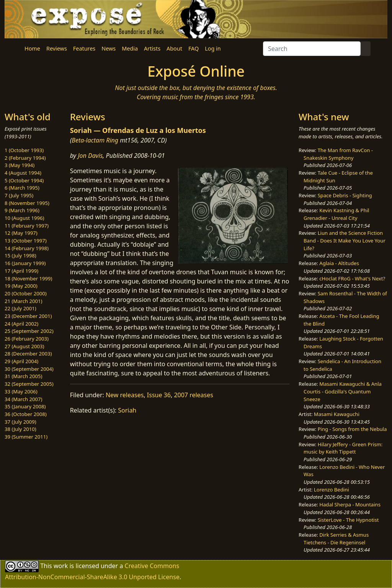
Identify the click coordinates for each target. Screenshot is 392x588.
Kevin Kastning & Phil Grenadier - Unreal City (336, 214)
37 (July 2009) (20, 422)
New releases (125, 395)
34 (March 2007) (23, 399)
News (109, 48)
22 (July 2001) (20, 308)
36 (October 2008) (26, 414)
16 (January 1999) (25, 263)
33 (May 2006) (21, 391)
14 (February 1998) (27, 248)
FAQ (194, 48)
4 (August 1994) (23, 173)
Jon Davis (90, 156)
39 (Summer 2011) (26, 437)
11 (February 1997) (27, 226)
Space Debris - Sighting (345, 195)
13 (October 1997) (26, 241)
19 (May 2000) (21, 286)
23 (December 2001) (28, 316)
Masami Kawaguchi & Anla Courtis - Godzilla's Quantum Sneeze (343, 391)
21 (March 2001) (23, 301)
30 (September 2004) (29, 369)
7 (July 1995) (19, 195)
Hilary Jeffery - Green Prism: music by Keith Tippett (343, 448)
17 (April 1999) (21, 271)
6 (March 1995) (22, 188)
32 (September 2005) (29, 384)
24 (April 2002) (21, 324)
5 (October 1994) (24, 180)
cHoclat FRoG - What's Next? (352, 278)
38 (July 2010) (20, 429)
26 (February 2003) (27, 339)
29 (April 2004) (21, 361)
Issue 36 (159, 395)
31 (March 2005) (23, 376)
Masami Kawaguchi (337, 414)
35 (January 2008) (25, 406)
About (174, 48)
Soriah (127, 410)
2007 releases (194, 395)
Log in (213, 48)
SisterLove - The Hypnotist (348, 520)
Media (130, 48)
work (61, 566)
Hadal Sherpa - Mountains (350, 504)
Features (84, 48)
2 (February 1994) (25, 158)
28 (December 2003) (28, 354)
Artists (152, 48)
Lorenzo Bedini (332, 490)
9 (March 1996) (22, 210)
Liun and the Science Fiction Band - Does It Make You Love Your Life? (345, 240)
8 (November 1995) (27, 203)
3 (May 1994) (20, 165)
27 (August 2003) (24, 346)
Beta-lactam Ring (95, 140)
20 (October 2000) (26, 293)
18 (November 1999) (29, 278)
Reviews (57, 48)
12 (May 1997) (21, 233)
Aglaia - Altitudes (339, 263)
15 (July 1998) (20, 256)
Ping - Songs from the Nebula (352, 429)
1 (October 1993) (24, 150)
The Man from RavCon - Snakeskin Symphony (338, 154)
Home (32, 48)
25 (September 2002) (29, 331)
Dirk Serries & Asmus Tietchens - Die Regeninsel (336, 539)
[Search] (312, 49)
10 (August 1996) (24, 218)
